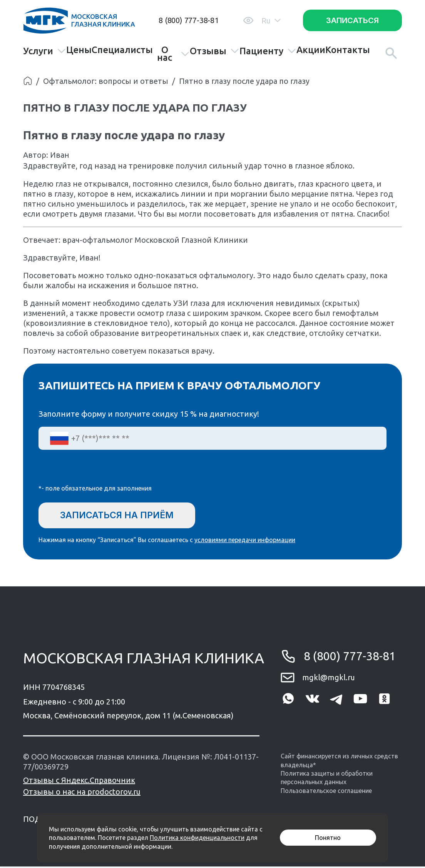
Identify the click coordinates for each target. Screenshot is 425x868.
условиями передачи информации (245, 541)
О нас (173, 54)
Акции (311, 50)
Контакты (348, 50)
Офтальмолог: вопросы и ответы (106, 81)
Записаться (352, 20)
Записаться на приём (121, 515)
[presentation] (97, 472)
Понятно (328, 838)
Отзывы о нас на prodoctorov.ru (82, 793)
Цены (79, 50)
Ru (271, 21)
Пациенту (268, 51)
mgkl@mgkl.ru (329, 679)
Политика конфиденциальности (197, 838)
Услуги (45, 51)
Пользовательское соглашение (326, 792)
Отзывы (215, 51)
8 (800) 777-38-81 (189, 20)
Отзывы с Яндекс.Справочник (79, 782)
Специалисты (122, 50)
